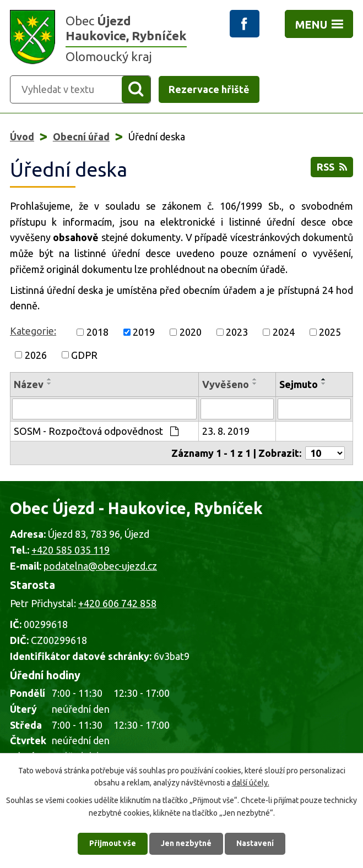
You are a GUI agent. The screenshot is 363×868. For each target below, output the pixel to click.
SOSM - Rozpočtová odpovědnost (96, 431)
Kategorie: (33, 331)
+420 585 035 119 (71, 550)
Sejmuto (299, 384)
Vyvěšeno (226, 384)
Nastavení (255, 843)
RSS (332, 167)
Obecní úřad (81, 137)
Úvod (22, 137)
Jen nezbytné (186, 843)
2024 (284, 332)
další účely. (251, 783)
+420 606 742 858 (117, 603)
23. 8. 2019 (226, 431)
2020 (191, 332)
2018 (97, 332)
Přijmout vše (113, 843)
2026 (36, 354)
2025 (330, 332)
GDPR (84, 354)
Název (29, 384)
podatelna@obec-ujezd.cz (100, 566)
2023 (237, 332)
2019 (144, 332)
